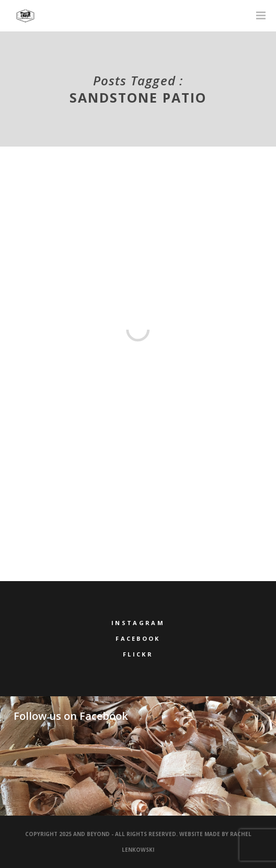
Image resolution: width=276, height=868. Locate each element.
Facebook (138, 638)
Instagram (138, 623)
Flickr (138, 654)
